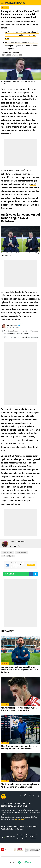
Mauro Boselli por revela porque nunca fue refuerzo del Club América (19, 709)
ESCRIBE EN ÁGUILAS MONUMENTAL (14, 806)
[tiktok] (39, 795)
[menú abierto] (2, 3)
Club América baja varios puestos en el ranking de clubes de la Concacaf (19, 747)
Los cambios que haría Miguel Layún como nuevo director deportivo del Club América (19, 670)
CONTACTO (26, 804)
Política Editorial (7, 829)
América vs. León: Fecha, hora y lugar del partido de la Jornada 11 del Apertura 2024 (22, 35)
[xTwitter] (30, 795)
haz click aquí (19, 819)
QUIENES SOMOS (7, 804)
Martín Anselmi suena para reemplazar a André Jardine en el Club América (20, 786)
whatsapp (10, 574)
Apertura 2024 (8, 552)
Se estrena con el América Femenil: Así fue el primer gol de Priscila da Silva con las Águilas (22, 46)
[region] (21, 152)
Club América (22, 117)
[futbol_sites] (9, 837)
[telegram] (34, 795)
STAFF (17, 804)
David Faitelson (16, 501)
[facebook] (21, 795)
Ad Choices (19, 829)
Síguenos (31, 565)
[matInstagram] (25, 795)
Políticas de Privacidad (28, 827)
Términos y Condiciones (10, 827)
